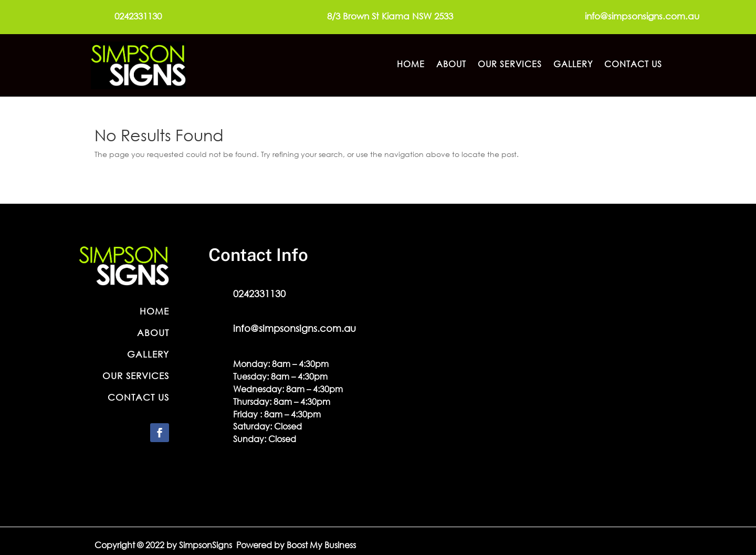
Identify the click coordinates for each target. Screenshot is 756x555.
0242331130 (138, 16)
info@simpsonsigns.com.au (642, 16)
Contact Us (633, 65)
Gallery (573, 65)
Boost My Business (321, 545)
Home (411, 65)
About (451, 65)
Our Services (510, 65)
